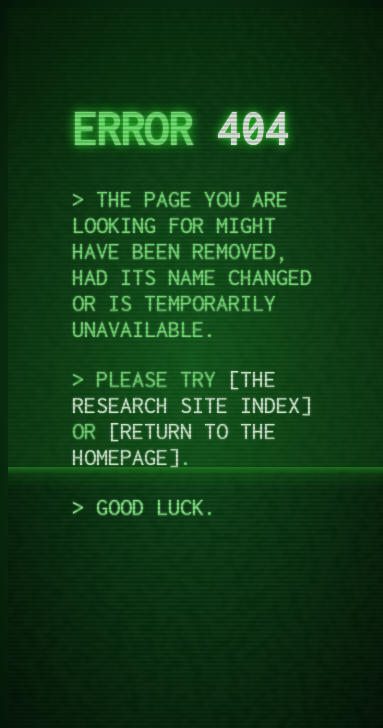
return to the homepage (174, 444)
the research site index (186, 392)
